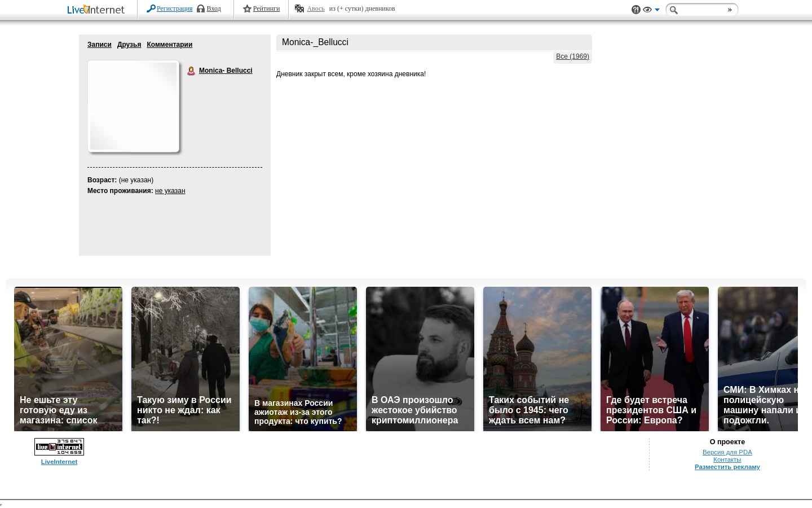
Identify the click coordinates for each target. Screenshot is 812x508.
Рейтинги (267, 8)
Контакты (727, 459)
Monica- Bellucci (192, 71)
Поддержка (636, 10)
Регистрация (175, 8)
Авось (315, 8)
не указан (170, 191)
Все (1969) (573, 56)
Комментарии (169, 45)
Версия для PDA (727, 452)
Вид (651, 11)
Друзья (129, 45)
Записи (100, 45)
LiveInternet (98, 10)
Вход (214, 8)
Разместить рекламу (727, 467)
